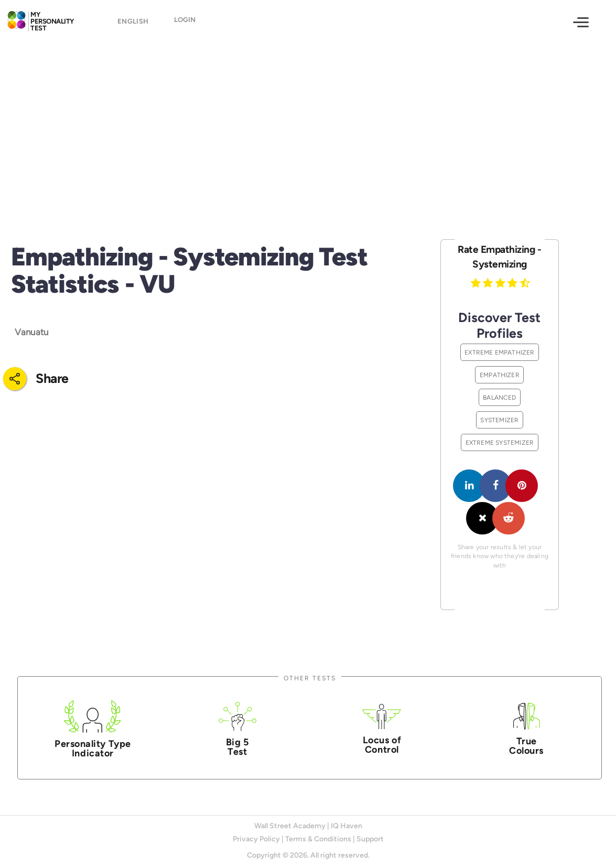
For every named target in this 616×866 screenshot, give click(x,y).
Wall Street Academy (290, 826)
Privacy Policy (256, 839)
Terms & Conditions (318, 839)
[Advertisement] (308, 130)
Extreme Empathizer (500, 352)
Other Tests (310, 678)
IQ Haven (347, 826)
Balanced (500, 397)
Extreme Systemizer (500, 442)
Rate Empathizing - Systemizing (499, 257)
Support (370, 839)
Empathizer (500, 375)
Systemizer (499, 420)
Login (185, 23)
